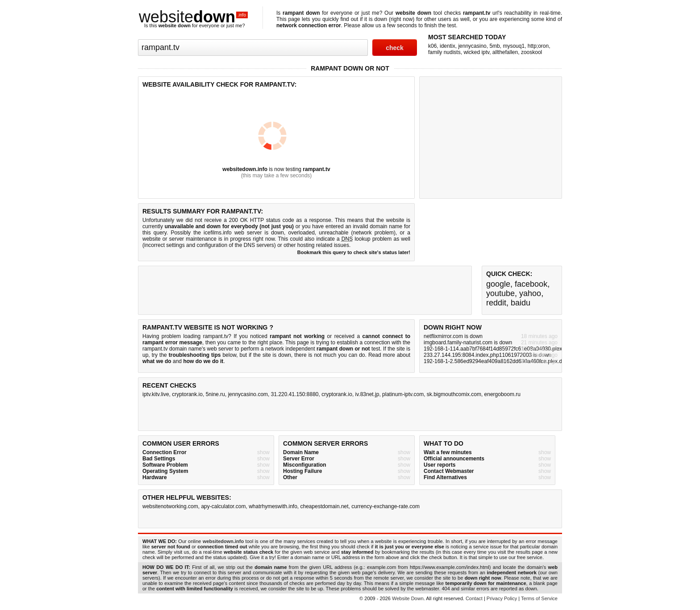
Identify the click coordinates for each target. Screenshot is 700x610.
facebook (531, 284)
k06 (432, 46)
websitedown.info (245, 169)
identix (448, 46)
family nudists (444, 52)
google (498, 284)
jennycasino (472, 46)
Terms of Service (539, 598)
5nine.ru (215, 394)
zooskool (531, 52)
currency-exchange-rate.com (385, 506)
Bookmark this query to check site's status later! (354, 252)
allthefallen (505, 52)
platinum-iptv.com (403, 394)
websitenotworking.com (170, 506)
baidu (521, 303)
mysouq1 (514, 46)
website (193, 17)
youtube (500, 293)
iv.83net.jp (367, 394)
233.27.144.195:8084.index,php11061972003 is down (487, 355)
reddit (496, 303)
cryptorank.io (187, 394)
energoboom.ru (502, 394)
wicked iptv (476, 52)
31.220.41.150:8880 (295, 394)
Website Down (408, 598)
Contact (474, 598)
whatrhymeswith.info (273, 506)
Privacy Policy (502, 598)
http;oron (538, 46)
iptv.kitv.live (156, 394)
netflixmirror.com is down (453, 336)
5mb (494, 46)
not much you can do (339, 355)
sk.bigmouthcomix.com (454, 394)
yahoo (530, 293)
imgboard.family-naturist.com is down (468, 343)
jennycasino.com (248, 394)
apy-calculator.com (223, 506)
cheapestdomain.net (325, 506)
